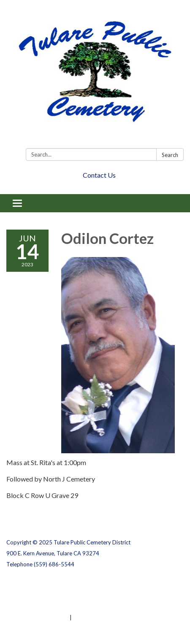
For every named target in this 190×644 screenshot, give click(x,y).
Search (170, 155)
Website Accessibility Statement (51, 606)
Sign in (82, 617)
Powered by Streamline (37, 617)
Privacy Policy (25, 584)
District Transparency (36, 595)
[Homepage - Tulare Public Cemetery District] (95, 76)
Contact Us (99, 175)
